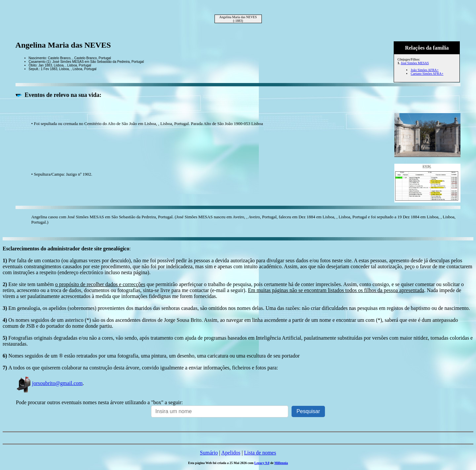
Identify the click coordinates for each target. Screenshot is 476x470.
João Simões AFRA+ (425, 70)
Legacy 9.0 (262, 463)
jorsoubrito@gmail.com (49, 383)
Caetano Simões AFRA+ (427, 74)
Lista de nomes (260, 453)
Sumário (209, 453)
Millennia (281, 463)
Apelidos (231, 453)
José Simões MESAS (415, 63)
